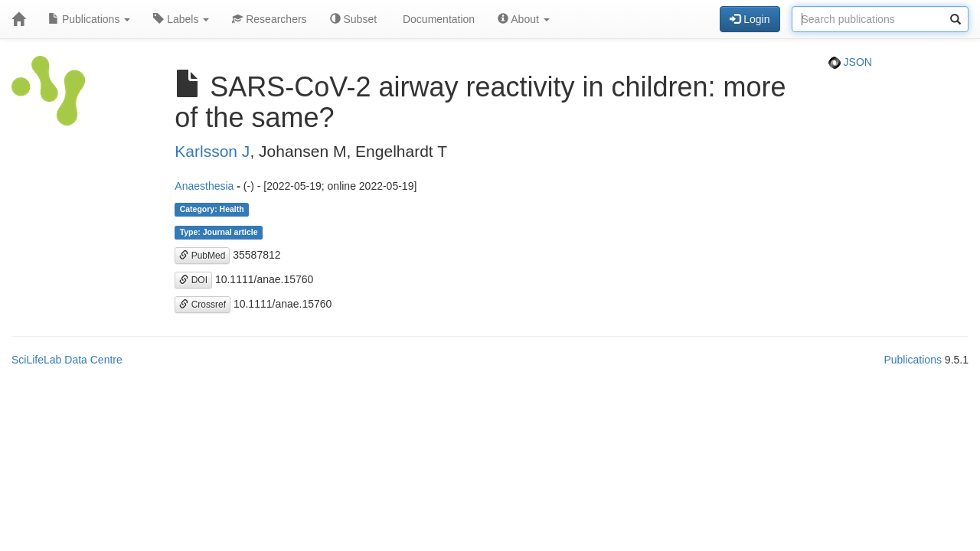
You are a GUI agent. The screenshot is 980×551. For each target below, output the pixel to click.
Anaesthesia (204, 186)
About (524, 19)
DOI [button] (193, 280)
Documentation (437, 19)
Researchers (269, 19)
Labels (181, 19)
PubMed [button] (202, 256)
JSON (850, 62)
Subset (353, 19)
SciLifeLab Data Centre (67, 360)
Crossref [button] (203, 305)
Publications (89, 19)
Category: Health (212, 210)
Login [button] (750, 19)
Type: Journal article (219, 233)
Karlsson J (212, 151)
